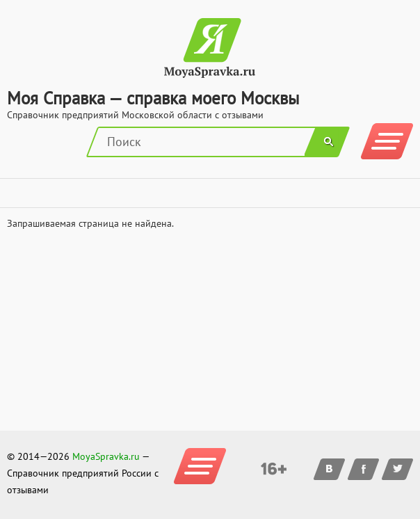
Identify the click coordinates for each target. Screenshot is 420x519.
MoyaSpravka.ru (106, 456)
